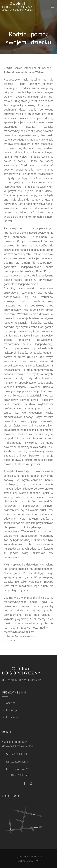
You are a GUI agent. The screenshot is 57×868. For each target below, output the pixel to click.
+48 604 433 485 (20, 754)
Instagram (12, 717)
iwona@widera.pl (20, 762)
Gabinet (11, 703)
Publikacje (12, 710)
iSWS (36, 861)
